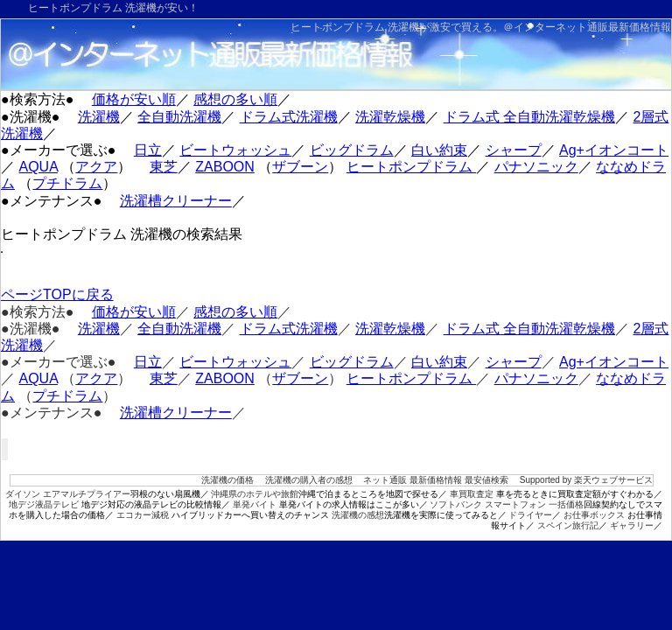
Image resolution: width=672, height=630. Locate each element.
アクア (96, 167)
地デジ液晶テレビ (44, 504)
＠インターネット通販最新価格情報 (587, 27)
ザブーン (300, 167)
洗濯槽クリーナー (176, 201)
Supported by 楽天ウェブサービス (586, 480)
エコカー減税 (143, 515)
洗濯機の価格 (227, 480)
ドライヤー (530, 515)
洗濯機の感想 (358, 515)
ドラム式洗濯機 (289, 117)
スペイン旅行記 (568, 525)
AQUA (38, 167)
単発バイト (255, 504)
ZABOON (225, 167)
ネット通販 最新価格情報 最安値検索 (436, 480)
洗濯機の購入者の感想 (309, 480)
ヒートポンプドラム (411, 167)
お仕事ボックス (594, 515)
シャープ (514, 150)
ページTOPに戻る (57, 294)
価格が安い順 (134, 99)
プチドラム (67, 183)
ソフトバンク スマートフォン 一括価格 (507, 504)
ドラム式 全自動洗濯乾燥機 (529, 117)
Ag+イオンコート (614, 150)
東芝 (164, 167)
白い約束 (439, 150)
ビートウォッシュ (235, 150)
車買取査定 (472, 494)
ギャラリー (632, 525)
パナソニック (536, 167)
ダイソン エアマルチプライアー (68, 494)
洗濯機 (99, 117)
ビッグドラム (352, 150)
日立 (148, 150)
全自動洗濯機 (179, 117)
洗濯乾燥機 (390, 117)
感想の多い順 (235, 99)
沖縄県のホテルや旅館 (255, 494)
